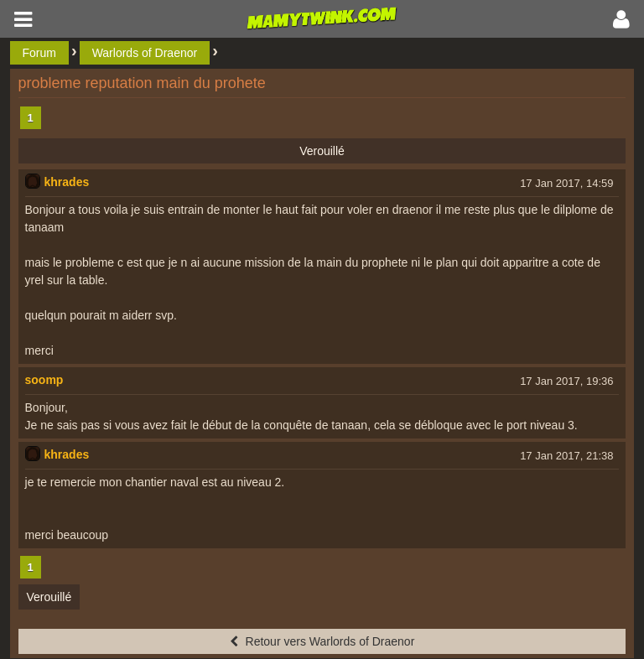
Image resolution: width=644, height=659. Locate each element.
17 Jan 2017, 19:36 (566, 381)
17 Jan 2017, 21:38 (566, 456)
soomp (44, 380)
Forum (39, 53)
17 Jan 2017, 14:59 (566, 183)
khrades (67, 182)
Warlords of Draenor (145, 53)
